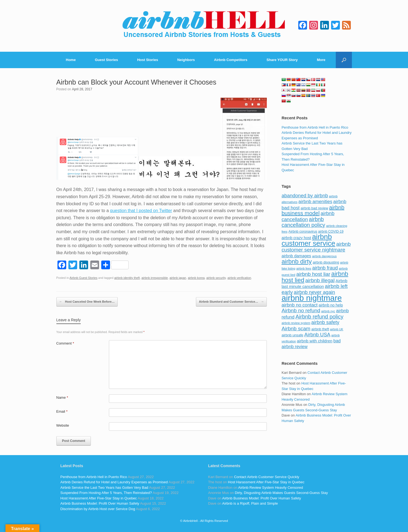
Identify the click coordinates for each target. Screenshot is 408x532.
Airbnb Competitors (231, 60)
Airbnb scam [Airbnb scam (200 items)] (296, 329)
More (321, 60)
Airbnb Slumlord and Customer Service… (231, 302)
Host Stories (148, 60)
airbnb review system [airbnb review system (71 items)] (296, 323)
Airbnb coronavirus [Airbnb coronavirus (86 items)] (303, 232)
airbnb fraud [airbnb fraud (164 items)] (325, 268)
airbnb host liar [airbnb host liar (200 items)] (313, 274)
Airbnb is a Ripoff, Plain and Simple (250, 503)
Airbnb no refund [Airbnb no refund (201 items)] (301, 310)
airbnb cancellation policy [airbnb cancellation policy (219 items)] (303, 222)
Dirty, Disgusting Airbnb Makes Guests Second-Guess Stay (281, 493)
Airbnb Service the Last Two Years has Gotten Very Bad (104, 488)
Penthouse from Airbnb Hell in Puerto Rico (315, 127)
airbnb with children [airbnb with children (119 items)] (315, 341)
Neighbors (186, 60)
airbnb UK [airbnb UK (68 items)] (337, 329)
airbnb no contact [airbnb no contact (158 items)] (300, 305)
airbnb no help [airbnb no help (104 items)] (331, 305)
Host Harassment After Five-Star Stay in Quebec (99, 498)
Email (62, 411)
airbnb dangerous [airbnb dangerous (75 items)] (324, 256)
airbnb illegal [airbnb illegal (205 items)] (320, 280)
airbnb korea (196, 278)
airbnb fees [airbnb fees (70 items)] (304, 268)
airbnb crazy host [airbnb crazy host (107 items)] (296, 238)
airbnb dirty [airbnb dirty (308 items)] (297, 261)
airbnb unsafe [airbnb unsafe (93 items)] (293, 335)
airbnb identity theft (127, 278)
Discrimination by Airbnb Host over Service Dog (98, 509)
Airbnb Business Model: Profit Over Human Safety (100, 503)
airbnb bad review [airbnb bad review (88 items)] (314, 208)
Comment (65, 343)
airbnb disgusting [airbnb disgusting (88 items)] (326, 262)
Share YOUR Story (282, 60)
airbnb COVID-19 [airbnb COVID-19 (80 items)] (331, 232)
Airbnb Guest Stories (83, 278)
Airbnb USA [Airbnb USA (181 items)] (317, 335)
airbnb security (216, 278)
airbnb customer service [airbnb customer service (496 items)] (308, 240)
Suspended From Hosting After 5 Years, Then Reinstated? (106, 493)
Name (62, 397)
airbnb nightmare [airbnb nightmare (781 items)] (312, 298)
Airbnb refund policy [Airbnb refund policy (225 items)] (319, 317)
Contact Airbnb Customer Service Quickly (267, 477)
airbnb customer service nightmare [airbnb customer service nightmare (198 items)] (316, 247)
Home (71, 60)
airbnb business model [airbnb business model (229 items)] (313, 210)
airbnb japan (178, 278)
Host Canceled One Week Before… (87, 302)
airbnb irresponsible (155, 278)
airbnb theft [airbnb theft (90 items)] (320, 329)
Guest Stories (107, 60)
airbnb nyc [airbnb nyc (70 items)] (328, 311)
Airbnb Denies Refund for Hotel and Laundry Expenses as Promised (114, 482)
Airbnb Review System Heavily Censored (270, 488)
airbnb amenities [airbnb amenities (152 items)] (315, 202)
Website (63, 425)
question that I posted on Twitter (141, 211)
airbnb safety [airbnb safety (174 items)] (325, 322)
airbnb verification (239, 278)
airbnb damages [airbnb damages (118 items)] (296, 256)
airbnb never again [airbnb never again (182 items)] (315, 292)
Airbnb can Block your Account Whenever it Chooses (136, 82)
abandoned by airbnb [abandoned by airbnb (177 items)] (305, 196)
